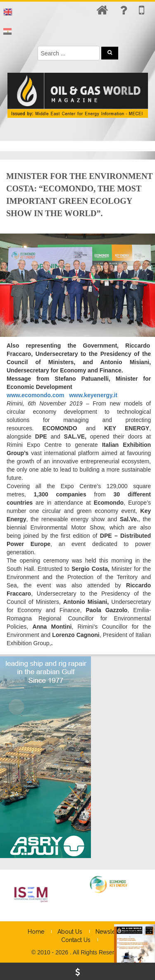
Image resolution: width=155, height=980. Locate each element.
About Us (70, 932)
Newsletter (110, 932)
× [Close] (148, 260)
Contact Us (76, 940)
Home (36, 932)
